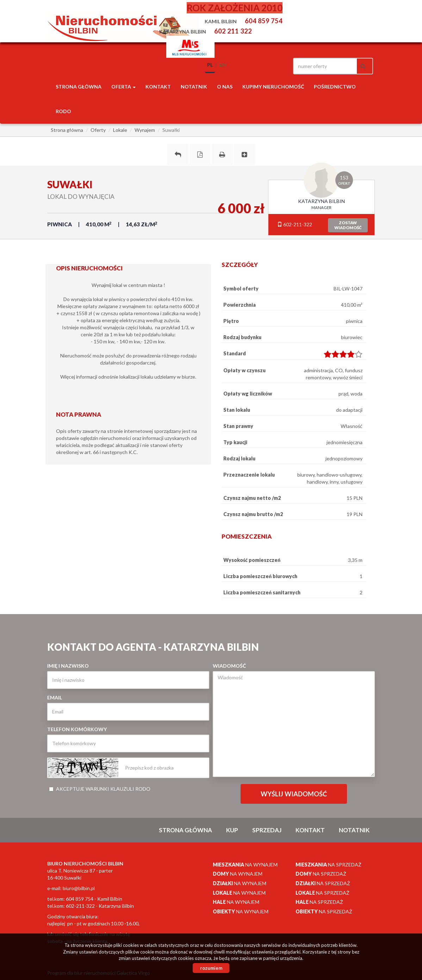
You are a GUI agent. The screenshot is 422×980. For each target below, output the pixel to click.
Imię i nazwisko (68, 666)
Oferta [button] (123, 87)
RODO (63, 111)
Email (55, 697)
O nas (225, 87)
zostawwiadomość (348, 225)
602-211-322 (295, 224)
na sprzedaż (328, 865)
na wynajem (245, 865)
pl (210, 65)
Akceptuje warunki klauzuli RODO (100, 789)
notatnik (194, 87)
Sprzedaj (267, 830)
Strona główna (79, 87)
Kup (232, 830)
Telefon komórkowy (77, 729)
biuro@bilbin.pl (79, 888)
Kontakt (158, 87)
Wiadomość (229, 666)
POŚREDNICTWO (335, 87)
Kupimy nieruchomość (273, 87)
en (223, 65)
